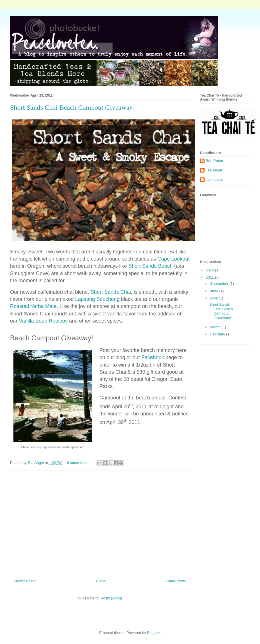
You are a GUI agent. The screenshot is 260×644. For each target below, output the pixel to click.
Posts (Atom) (111, 598)
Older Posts (176, 581)
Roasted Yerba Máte (33, 306)
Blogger (153, 633)
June (215, 291)
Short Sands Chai (111, 292)
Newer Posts (25, 581)
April (215, 298)
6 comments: (78, 463)
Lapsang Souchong (97, 299)
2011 (210, 277)
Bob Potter (214, 161)
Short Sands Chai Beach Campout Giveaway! (73, 107)
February (218, 334)
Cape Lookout (173, 259)
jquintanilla (214, 180)
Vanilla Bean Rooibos (43, 321)
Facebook (153, 357)
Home (101, 581)
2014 (210, 270)
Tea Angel (214, 170)
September (220, 284)
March (216, 327)
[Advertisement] (100, 523)
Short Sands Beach (150, 266)
